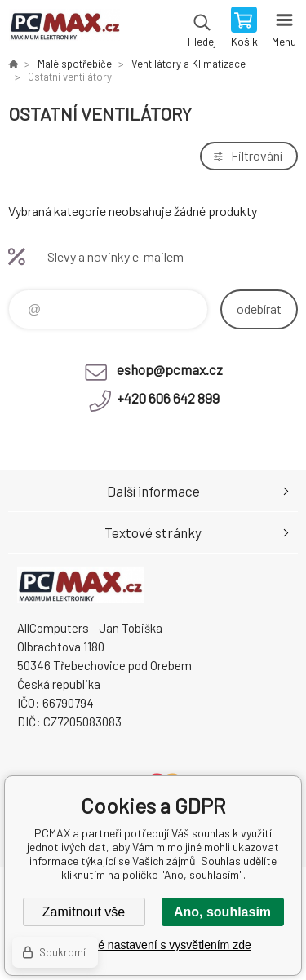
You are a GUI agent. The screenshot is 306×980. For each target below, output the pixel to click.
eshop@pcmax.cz (170, 369)
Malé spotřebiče (75, 64)
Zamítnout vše (84, 912)
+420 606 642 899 (168, 398)
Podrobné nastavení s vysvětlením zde (153, 945)
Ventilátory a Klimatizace (188, 64)
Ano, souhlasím (222, 912)
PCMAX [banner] (64, 29)
